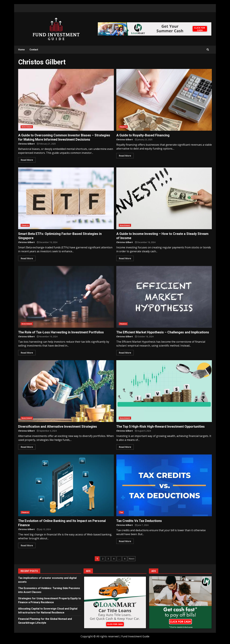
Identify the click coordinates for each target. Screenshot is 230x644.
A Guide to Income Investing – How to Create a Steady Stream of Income (164, 198)
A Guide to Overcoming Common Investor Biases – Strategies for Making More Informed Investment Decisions (66, 100)
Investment (27, 127)
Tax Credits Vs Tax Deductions (164, 485)
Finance (123, 127)
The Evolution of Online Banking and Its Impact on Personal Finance (66, 485)
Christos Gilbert (26, 144)
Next (132, 559)
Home (21, 50)
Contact (34, 50)
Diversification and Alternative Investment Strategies (66, 391)
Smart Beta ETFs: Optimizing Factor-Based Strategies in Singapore (66, 198)
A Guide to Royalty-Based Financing (164, 100)
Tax (121, 512)
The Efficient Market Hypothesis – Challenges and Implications (164, 297)
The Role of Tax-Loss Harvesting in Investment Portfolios (66, 297)
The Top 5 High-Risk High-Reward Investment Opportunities (164, 391)
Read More (27, 160)
